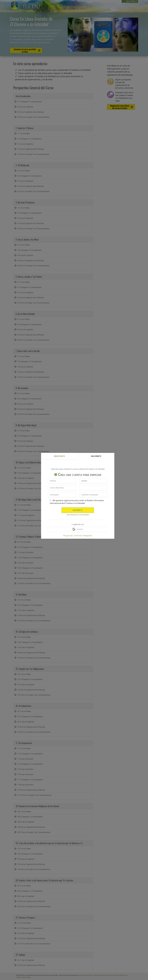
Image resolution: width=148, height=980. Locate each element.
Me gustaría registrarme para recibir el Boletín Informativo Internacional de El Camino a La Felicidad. (77, 502)
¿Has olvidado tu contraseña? (78, 515)
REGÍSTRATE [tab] (59, 456)
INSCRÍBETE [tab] (96, 456)
